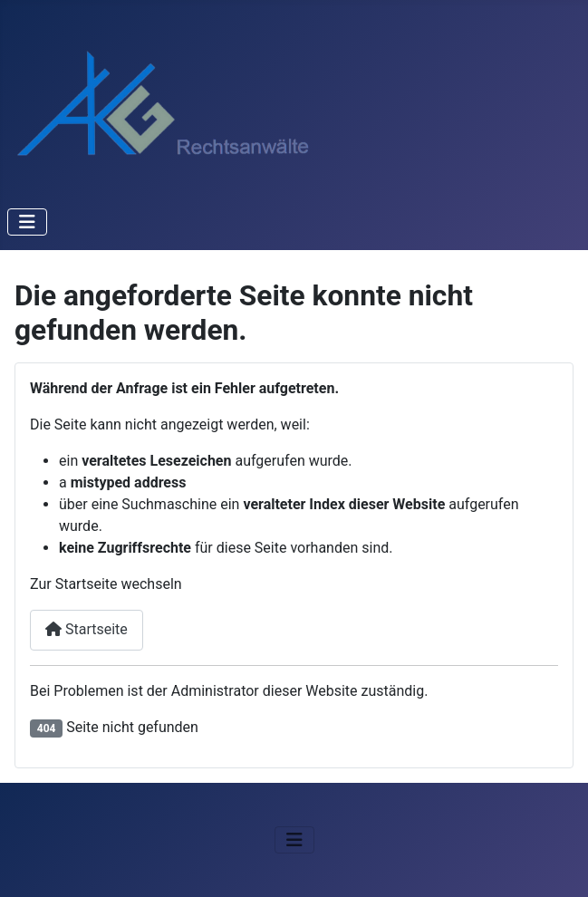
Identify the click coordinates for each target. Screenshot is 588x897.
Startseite (87, 629)
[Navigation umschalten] (27, 222)
